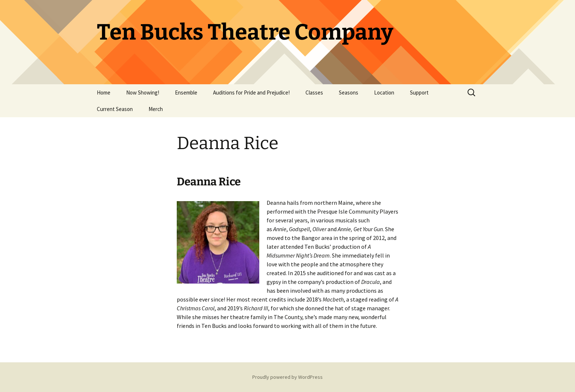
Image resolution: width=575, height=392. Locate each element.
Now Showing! (143, 93)
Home (104, 93)
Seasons (349, 93)
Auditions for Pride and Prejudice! (251, 93)
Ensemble (186, 93)
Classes (314, 93)
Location (384, 93)
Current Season (115, 109)
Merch (156, 109)
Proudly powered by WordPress (287, 377)
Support (419, 93)
